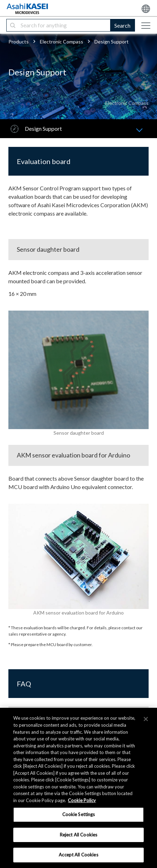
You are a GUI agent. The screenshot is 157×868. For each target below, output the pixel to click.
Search (122, 25)
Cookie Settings (79, 814)
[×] (146, 719)
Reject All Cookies (78, 835)
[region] (78, 788)
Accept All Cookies (78, 855)
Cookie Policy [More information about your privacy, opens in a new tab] (82, 800)
